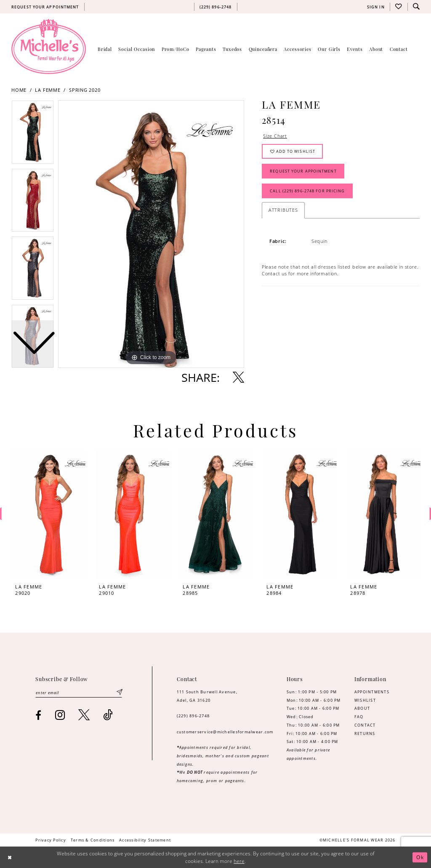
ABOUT (362, 708)
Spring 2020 (85, 90)
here (239, 861)
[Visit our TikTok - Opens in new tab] (108, 715)
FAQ (359, 717)
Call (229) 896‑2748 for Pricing (307, 191)
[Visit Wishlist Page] (399, 7)
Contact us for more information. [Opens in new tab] (300, 273)
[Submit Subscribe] (119, 693)
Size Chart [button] (275, 136)
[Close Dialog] (10, 857)
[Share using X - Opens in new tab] (238, 377)
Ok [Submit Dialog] (420, 857)
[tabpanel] (151, 234)
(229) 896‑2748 (193, 716)
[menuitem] (45, 7)
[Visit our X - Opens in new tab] (84, 715)
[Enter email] (79, 693)
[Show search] (416, 7)
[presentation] (48, 514)
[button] (376, 7)
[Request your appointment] (45, 7)
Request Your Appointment (303, 171)
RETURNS (365, 734)
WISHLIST (365, 700)
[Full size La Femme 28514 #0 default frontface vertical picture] (151, 234)
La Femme (48, 90)
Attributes (283, 210)
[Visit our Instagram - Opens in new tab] (60, 715)
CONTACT (365, 725)
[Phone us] (215, 7)
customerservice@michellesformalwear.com (225, 732)
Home (19, 90)
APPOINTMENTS (372, 692)
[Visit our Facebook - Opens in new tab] (39, 715)
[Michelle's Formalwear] (49, 46)
